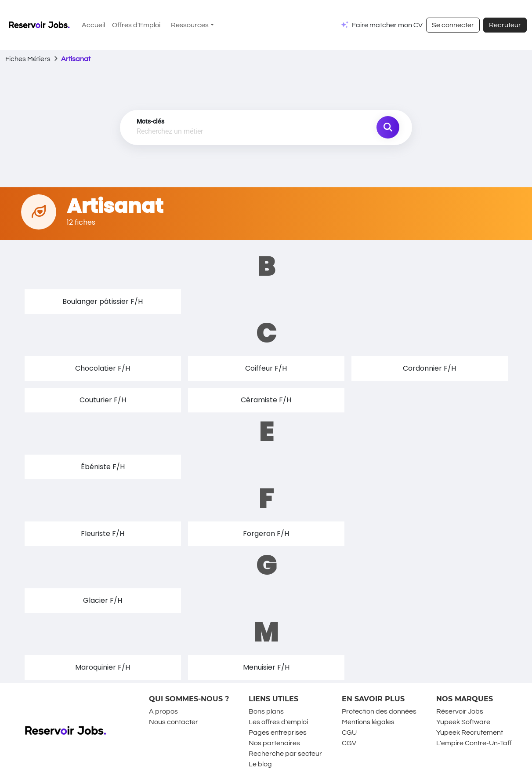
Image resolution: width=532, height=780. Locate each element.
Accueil (93, 25)
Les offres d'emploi (278, 722)
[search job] (388, 128)
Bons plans (266, 711)
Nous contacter (174, 722)
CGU (349, 733)
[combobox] (220, 132)
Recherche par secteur (285, 754)
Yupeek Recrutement (470, 733)
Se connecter (453, 25)
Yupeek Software (463, 722)
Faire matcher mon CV (387, 25)
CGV (349, 743)
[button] (103, 302)
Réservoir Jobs (460, 711)
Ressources (190, 25)
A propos (163, 711)
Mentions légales (368, 722)
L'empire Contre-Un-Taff (474, 743)
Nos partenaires (274, 743)
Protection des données (379, 711)
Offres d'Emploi (136, 25)
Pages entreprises (278, 733)
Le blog (260, 764)
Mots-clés (150, 121)
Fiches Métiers (28, 59)
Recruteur (505, 25)
